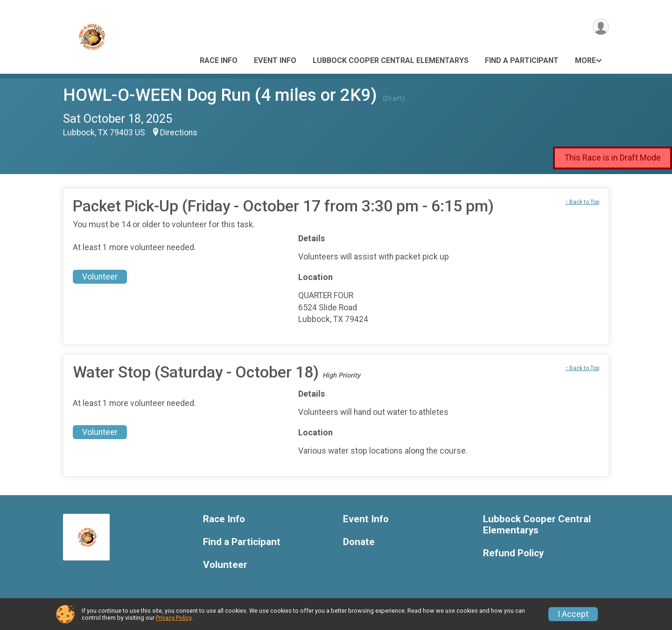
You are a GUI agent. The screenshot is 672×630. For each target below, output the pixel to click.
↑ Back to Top (582, 202)
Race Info (219, 60)
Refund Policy (513, 553)
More (585, 60)
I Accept (573, 614)
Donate (359, 542)
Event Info (275, 60)
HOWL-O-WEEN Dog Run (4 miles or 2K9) (220, 95)
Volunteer (100, 277)
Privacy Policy (174, 618)
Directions (179, 133)
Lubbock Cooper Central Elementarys (391, 60)
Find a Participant (522, 60)
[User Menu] (600, 27)
